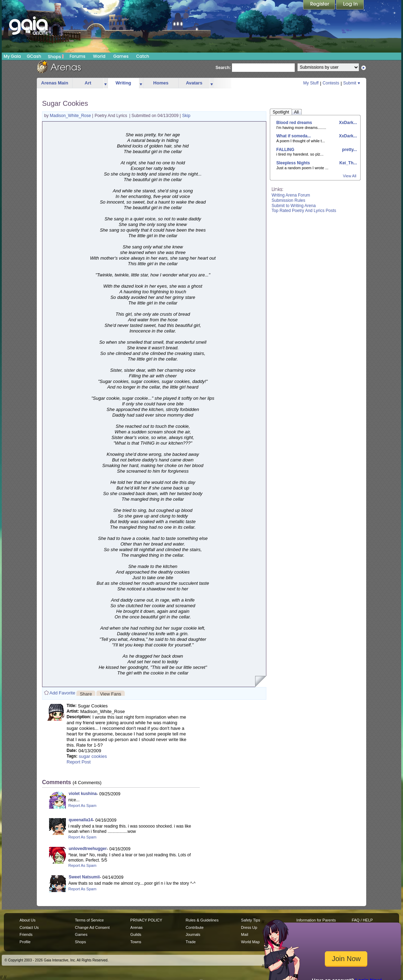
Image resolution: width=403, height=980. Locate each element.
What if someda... (294, 136)
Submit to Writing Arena (294, 206)
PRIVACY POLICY (146, 920)
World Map (250, 942)
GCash (34, 56)
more (105, 83)
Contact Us (29, 927)
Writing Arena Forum (291, 195)
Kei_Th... (347, 163)
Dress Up (249, 927)
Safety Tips (251, 920)
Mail (245, 934)
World (99, 56)
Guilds (136, 934)
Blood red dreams (294, 123)
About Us (28, 920)
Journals (193, 934)
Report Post (79, 762)
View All (350, 176)
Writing (124, 83)
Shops (56, 56)
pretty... (349, 150)
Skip (186, 116)
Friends (26, 934)
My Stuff (311, 83)
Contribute (195, 927)
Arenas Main (54, 83)
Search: (223, 68)
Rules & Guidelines (202, 920)
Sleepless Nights (293, 163)
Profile (25, 942)
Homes (161, 83)
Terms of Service (89, 920)
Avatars (194, 83)
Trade (191, 942)
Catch (143, 56)
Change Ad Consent (92, 927)
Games (121, 56)
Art (88, 83)
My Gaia (12, 56)
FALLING (285, 150)
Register (320, 5)
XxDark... (347, 123)
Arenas (136, 927)
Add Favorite (62, 693)
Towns (136, 942)
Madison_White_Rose (71, 116)
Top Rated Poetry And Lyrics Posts (304, 211)
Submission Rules (288, 200)
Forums (77, 56)
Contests (331, 83)
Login (350, 5)
